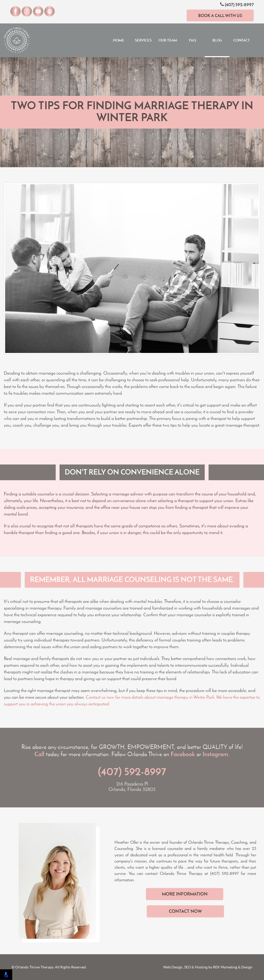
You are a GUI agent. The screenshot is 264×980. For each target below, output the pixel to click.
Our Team (168, 40)
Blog (217, 40)
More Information (185, 894)
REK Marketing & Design (233, 967)
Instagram (215, 754)
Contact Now (185, 911)
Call (39, 754)
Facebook (183, 754)
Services (143, 40)
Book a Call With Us (220, 15)
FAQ (193, 40)
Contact (242, 40)
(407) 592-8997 (237, 5)
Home (119, 40)
